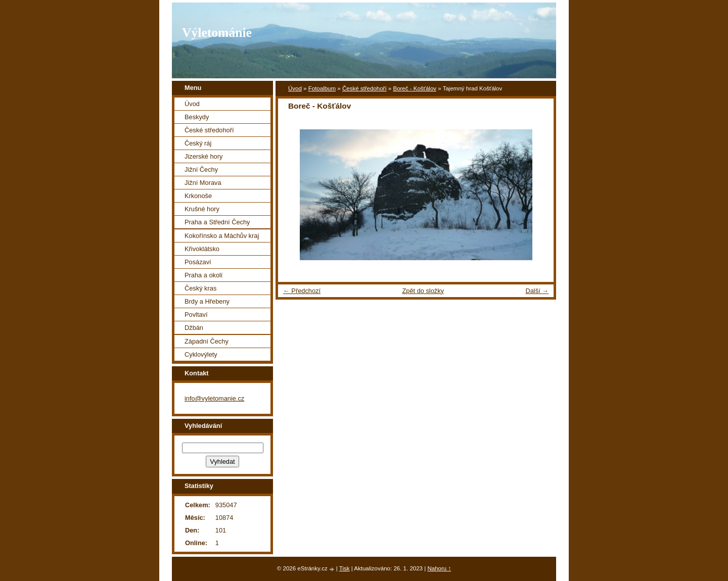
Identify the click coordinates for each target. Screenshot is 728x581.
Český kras (200, 288)
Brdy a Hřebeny (207, 301)
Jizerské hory (203, 156)
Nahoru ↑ (439, 568)
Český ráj (198, 143)
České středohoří (365, 88)
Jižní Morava (203, 183)
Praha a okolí (203, 275)
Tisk (345, 568)
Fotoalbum (322, 88)
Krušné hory (202, 209)
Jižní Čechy (201, 170)
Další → (537, 291)
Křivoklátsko (202, 249)
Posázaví (198, 262)
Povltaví (196, 314)
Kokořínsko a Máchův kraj (222, 236)
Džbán (194, 328)
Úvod (295, 88)
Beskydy (197, 117)
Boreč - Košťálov (415, 88)
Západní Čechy (207, 341)
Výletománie (217, 33)
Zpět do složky (423, 291)
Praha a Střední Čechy (217, 222)
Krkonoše (198, 196)
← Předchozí (302, 291)
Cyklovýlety (201, 354)
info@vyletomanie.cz (214, 398)
